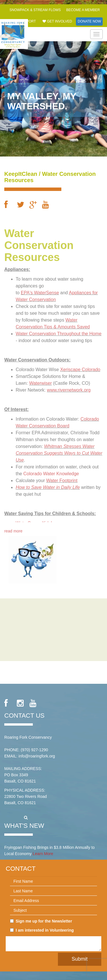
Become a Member (83, 10)
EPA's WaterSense (40, 291)
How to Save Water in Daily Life (48, 486)
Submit (80, 959)
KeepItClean (21, 174)
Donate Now (89, 21)
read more (13, 530)
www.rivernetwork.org (69, 389)
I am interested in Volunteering (42, 930)
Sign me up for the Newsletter (41, 921)
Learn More (43, 854)
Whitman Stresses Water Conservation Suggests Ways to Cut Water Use (59, 452)
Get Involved (57, 21)
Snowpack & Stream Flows (35, 10)
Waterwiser (40, 382)
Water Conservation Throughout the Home (59, 332)
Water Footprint (62, 479)
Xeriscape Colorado (80, 368)
